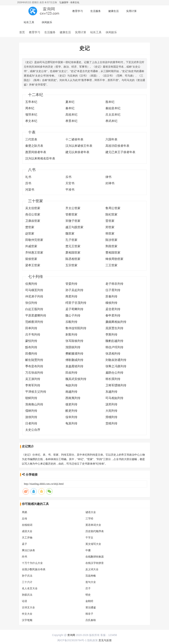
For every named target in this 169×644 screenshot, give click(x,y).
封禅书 (110, 183)
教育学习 (78, 11)
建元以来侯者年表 (77, 152)
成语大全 (27, 531)
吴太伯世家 (33, 208)
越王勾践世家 (74, 227)
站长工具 (29, 22)
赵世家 (30, 233)
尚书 (24, 557)
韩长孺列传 (113, 379)
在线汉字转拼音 (95, 563)
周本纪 (30, 108)
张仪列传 (31, 303)
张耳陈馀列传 (74, 341)
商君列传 (71, 296)
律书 (108, 177)
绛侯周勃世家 (114, 259)
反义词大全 (92, 569)
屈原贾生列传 (114, 328)
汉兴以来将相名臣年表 (40, 158)
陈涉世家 (111, 240)
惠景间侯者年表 (36, 152)
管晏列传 (71, 284)
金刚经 (89, 601)
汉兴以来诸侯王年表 (79, 146)
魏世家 (70, 233)
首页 (22, 32)
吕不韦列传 (33, 335)
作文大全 (27, 614)
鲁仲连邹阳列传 (76, 328)
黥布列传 (31, 347)
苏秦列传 (111, 296)
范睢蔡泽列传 (34, 322)
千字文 (89, 538)
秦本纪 (70, 108)
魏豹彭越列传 (114, 341)
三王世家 (111, 265)
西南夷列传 (73, 398)
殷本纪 (110, 102)
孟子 (24, 544)
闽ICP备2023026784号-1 (72, 640)
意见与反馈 (105, 640)
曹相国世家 (113, 253)
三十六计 (27, 582)
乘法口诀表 (28, 550)
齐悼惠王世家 (34, 253)
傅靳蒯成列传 (74, 360)
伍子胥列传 (113, 290)
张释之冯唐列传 (116, 366)
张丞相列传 (113, 354)
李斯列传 (111, 335)
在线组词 (27, 525)
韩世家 (110, 233)
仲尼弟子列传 (34, 296)
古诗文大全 (28, 607)
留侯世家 (31, 259)
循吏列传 (71, 404)
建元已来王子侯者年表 (120, 152)
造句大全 (91, 582)
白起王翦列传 (34, 309)
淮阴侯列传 (73, 347)
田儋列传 (31, 354)
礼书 (28, 177)
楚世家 (30, 227)
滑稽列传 (111, 417)
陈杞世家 (111, 214)
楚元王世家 (73, 246)
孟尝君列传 (113, 309)
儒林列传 (31, 411)
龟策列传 (71, 423)
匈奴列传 (71, 385)
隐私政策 (93, 640)
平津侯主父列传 (36, 392)
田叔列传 (71, 373)
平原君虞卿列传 (36, 315)
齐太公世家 (73, 208)
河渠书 (30, 190)
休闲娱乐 (47, 22)
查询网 (71, 635)
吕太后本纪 (113, 115)
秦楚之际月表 (34, 146)
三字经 (89, 519)
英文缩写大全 (93, 544)
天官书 (70, 183)
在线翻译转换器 (95, 557)
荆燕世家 (111, 246)
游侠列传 (31, 417)
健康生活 (113, 11)
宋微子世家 (73, 221)
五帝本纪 (31, 102)
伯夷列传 (31, 284)
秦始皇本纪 (113, 108)
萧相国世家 (73, 253)
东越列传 (111, 392)
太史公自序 (33, 430)
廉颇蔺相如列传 (116, 322)
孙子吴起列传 (74, 290)
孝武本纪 (111, 121)
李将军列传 (33, 385)
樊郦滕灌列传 (74, 354)
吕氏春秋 (91, 620)
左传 (24, 519)
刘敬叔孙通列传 (116, 360)
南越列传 (71, 392)
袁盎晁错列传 (74, 366)
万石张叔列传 (34, 373)
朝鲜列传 (31, 398)
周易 (24, 512)
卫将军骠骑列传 (116, 385)
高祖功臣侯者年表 (117, 146)
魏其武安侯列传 (76, 379)
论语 (24, 601)
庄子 (88, 588)
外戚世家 (31, 246)
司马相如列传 (114, 398)
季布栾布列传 (34, 366)
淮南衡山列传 (34, 404)
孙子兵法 (27, 576)
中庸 (88, 550)
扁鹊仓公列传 (114, 373)
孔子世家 (71, 240)
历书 (28, 183)
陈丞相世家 (73, 259)
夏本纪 (70, 102)
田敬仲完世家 (34, 240)
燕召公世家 (33, 214)
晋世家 (110, 221)
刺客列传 (71, 335)
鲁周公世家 (113, 208)
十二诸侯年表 (74, 139)
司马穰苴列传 (34, 290)
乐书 (68, 177)
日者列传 (31, 423)
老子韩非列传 (114, 284)
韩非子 (89, 614)
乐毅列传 (71, 322)
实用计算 (131, 11)
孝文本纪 (31, 121)
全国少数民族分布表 (34, 569)
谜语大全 (91, 512)
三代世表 (31, 139)
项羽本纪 (31, 115)
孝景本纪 (71, 121)
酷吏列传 (71, 411)
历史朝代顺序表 (95, 531)
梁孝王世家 (33, 265)
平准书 (70, 190)
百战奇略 (91, 576)
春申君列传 (113, 315)
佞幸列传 (71, 417)
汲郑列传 (111, 404)
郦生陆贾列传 (34, 360)
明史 (88, 595)
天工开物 (27, 538)
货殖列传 (111, 423)
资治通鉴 (91, 607)
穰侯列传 (111, 303)
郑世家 (110, 227)
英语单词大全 (93, 525)
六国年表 (111, 139)
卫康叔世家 (33, 221)
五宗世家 (71, 265)
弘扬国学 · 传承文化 (69, 2)
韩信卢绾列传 (114, 347)
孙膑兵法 (27, 595)
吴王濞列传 (33, 379)
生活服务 (96, 11)
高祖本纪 (71, 115)
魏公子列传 (73, 315)
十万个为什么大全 (32, 563)
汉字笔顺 (27, 620)
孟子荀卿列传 (74, 309)
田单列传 (31, 328)
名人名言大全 (30, 588)
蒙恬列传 (31, 341)
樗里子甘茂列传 (76, 303)
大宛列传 (111, 411)
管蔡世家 (71, 214)
